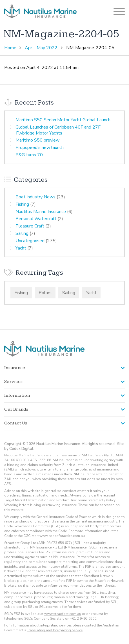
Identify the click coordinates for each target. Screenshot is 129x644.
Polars (45, 293)
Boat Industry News (35, 197)
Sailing (22, 233)
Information (17, 395)
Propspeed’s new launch (40, 148)
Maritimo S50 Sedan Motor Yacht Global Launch (63, 120)
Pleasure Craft (30, 226)
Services (13, 382)
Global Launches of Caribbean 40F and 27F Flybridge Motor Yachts (58, 130)
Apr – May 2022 (41, 48)
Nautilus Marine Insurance (41, 212)
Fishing (22, 204)
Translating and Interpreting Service (55, 630)
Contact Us (16, 423)
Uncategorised (30, 241)
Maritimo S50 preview (37, 140)
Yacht (21, 248)
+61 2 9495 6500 (83, 619)
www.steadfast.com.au (63, 614)
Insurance (15, 368)
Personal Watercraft (36, 219)
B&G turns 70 (29, 155)
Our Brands (16, 409)
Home (10, 48)
